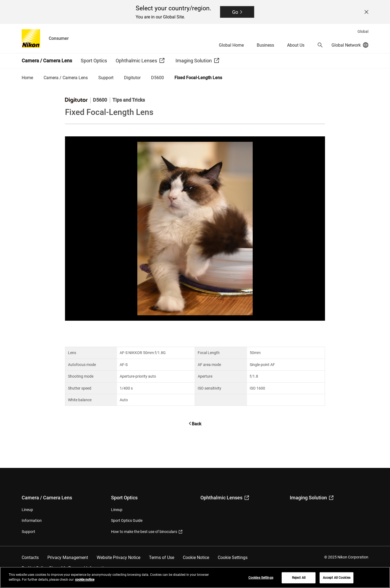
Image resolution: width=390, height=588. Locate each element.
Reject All (299, 580)
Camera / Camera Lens (66, 78)
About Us (296, 45)
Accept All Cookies (337, 580)
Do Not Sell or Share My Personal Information (65, 568)
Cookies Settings (261, 580)
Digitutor (132, 78)
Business (265, 45)
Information (32, 520)
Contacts (30, 558)
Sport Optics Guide (127, 520)
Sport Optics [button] (94, 61)
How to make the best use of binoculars (147, 532)
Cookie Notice (196, 558)
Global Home (231, 45)
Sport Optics (124, 498)
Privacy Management (68, 558)
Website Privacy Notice (118, 558)
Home (27, 78)
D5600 (157, 78)
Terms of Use (162, 558)
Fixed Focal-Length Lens (198, 78)
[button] (320, 45)
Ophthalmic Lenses (225, 498)
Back (196, 424)
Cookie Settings (233, 558)
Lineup (27, 510)
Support (106, 78)
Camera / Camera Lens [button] (47, 61)
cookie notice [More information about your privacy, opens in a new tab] (85, 582)
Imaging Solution (312, 498)
